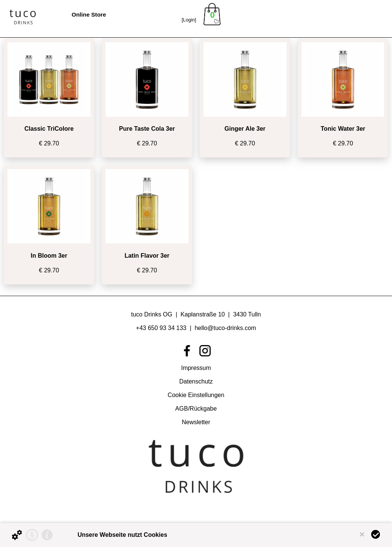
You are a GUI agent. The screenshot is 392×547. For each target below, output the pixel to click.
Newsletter (196, 422)
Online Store (89, 15)
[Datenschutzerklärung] (32, 535)
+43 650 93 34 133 (162, 328)
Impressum (196, 368)
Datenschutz (196, 381)
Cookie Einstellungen (196, 395)
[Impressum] (47, 535)
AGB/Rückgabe (196, 409)
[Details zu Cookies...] (17, 535)
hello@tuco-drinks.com (225, 328)
